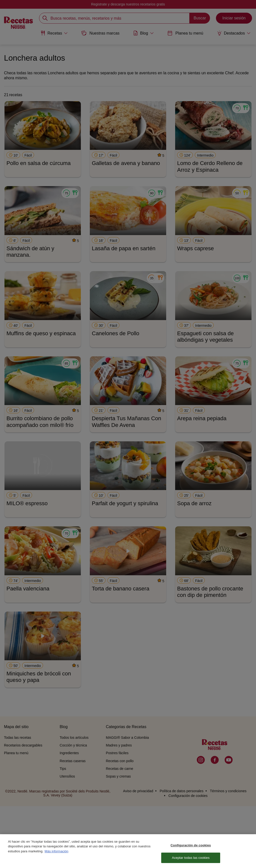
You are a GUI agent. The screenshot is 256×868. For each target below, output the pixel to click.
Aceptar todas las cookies (191, 859)
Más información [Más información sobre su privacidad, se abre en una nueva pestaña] (56, 853)
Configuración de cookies (191, 847)
